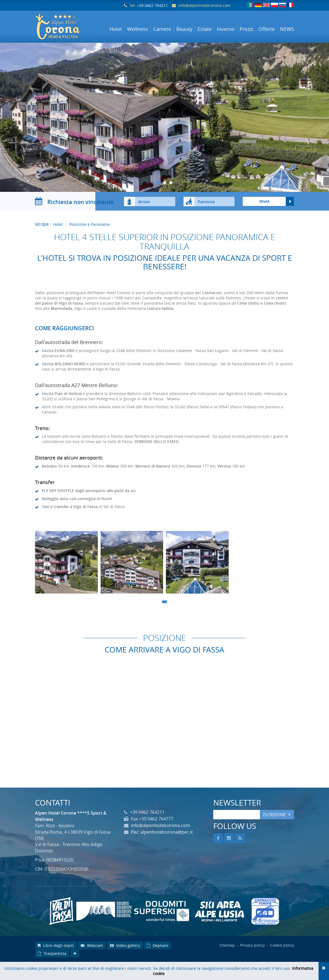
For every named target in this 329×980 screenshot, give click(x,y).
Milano (113, 483)
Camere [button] (162, 29)
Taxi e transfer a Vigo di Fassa (70, 524)
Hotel (58, 241)
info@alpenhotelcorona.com (204, 5)
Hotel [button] (116, 29)
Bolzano (49, 483)
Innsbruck (80, 483)
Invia (264, 218)
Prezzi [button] (246, 29)
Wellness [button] (137, 29)
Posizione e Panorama (89, 241)
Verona (224, 483)
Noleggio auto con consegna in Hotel (77, 516)
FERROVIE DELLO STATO (157, 459)
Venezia (194, 483)
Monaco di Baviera (153, 483)
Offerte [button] (267, 29)
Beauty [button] (184, 29)
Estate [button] (205, 29)
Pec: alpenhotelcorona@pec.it (162, 849)
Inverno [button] (226, 29)
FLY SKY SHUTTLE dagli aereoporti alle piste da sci (89, 508)
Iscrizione (275, 832)
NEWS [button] (287, 29)
